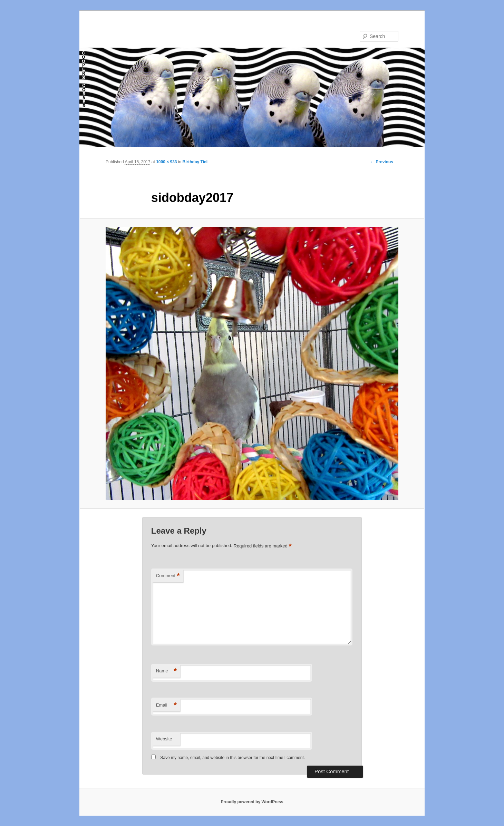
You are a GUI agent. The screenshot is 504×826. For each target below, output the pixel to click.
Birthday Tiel (195, 162)
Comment (168, 576)
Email (166, 705)
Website (164, 739)
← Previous (382, 162)
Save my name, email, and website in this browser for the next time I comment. (232, 758)
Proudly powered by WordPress (252, 802)
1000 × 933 (166, 162)
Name (166, 671)
